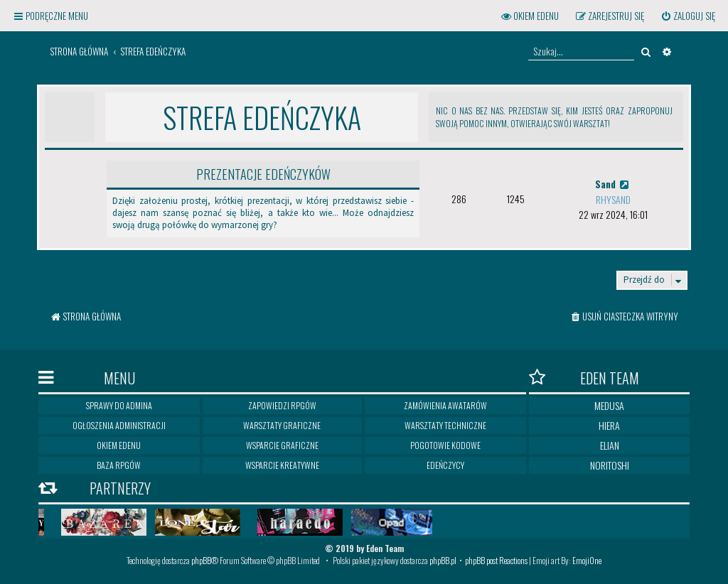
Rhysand (613, 199)
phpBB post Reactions (496, 560)
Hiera (609, 425)
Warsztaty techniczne (445, 425)
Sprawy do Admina (119, 405)
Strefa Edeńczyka (262, 117)
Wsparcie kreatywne (282, 465)
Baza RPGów (119, 465)
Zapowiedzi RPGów (282, 405)
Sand (613, 184)
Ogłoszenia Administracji (119, 425)
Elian (610, 445)
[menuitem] (688, 16)
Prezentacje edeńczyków (263, 174)
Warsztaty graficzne (282, 425)
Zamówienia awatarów (445, 405)
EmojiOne (587, 560)
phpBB (201, 560)
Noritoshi (610, 465)
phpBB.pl (443, 560)
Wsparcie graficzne (282, 445)
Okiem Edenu (119, 445)
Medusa (609, 405)
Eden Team (584, 378)
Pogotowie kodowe (445, 445)
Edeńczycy (445, 465)
